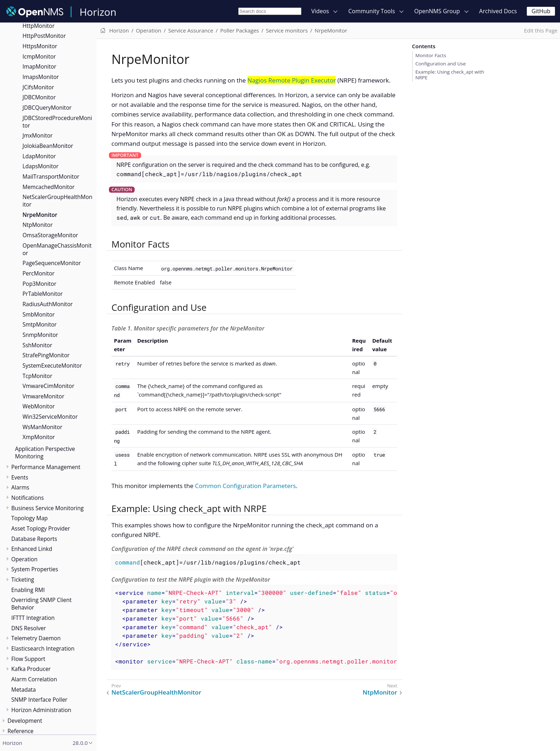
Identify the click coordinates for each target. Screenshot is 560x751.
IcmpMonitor (39, 56)
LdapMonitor (39, 156)
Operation (24, 559)
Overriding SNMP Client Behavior (42, 604)
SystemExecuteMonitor (52, 365)
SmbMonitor (39, 314)
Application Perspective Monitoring (45, 452)
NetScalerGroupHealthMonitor (57, 201)
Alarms (20, 487)
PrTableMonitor (43, 294)
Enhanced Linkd (32, 549)
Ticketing (23, 580)
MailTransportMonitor (51, 176)
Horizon (98, 12)
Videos (320, 11)
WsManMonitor (42, 427)
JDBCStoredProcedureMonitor (57, 122)
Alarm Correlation (34, 679)
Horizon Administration (41, 710)
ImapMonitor (39, 66)
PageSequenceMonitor (52, 263)
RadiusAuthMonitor (48, 304)
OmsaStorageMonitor (50, 235)
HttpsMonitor (40, 46)
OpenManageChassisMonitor (57, 249)
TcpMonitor (37, 376)
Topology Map (30, 518)
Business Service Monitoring (48, 508)
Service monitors (287, 30)
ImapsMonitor (41, 77)
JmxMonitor (37, 135)
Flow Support (28, 659)
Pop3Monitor (39, 284)
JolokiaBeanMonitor (48, 146)
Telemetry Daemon (36, 638)
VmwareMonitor (43, 396)
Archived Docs (498, 11)
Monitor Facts (431, 55)
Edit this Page (541, 30)
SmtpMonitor (40, 324)
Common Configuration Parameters (245, 486)
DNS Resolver (29, 628)
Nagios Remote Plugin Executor (292, 80)
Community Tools (372, 11)
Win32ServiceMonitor (50, 417)
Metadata (24, 690)
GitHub (541, 11)
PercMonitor (39, 273)
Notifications (28, 498)
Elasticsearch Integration (43, 648)
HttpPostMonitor (44, 36)
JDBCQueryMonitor (47, 108)
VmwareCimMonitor (48, 386)
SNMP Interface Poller (39, 700)
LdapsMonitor (41, 166)
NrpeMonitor (40, 215)
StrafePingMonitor (46, 355)
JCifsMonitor (38, 87)
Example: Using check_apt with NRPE (450, 75)
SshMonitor (37, 345)
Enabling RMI (28, 590)
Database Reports (34, 539)
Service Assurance (191, 30)
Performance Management (46, 467)
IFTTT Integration (33, 618)
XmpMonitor (39, 437)
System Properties (35, 569)
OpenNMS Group (437, 11)
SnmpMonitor (40, 335)
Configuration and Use (441, 64)
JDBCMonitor (39, 97)
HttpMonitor (39, 26)
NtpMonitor (37, 225)
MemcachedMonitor (49, 187)
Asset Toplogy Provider (41, 528)
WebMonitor (39, 406)
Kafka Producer (31, 669)
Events (20, 477)
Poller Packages (239, 30)
